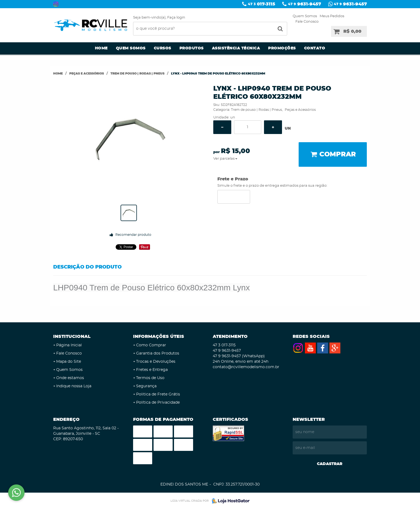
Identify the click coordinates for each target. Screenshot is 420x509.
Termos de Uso (150, 378)
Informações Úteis (159, 337)
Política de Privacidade (158, 403)
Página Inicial (69, 345)
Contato (315, 48)
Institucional (72, 337)
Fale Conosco (307, 22)
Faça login (176, 18)
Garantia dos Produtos (158, 353)
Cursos (163, 48)
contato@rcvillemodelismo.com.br (246, 367)
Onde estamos (70, 378)
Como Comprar (151, 345)
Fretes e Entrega (152, 370)
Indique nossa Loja (74, 386)
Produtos (192, 48)
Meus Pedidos (332, 16)
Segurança (146, 386)
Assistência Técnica (236, 48)
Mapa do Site (69, 362)
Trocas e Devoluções (156, 362)
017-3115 (262, 4)
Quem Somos (305, 16)
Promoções (282, 48)
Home (101, 48)
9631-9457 (304, 4)
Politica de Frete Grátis (158, 394)
